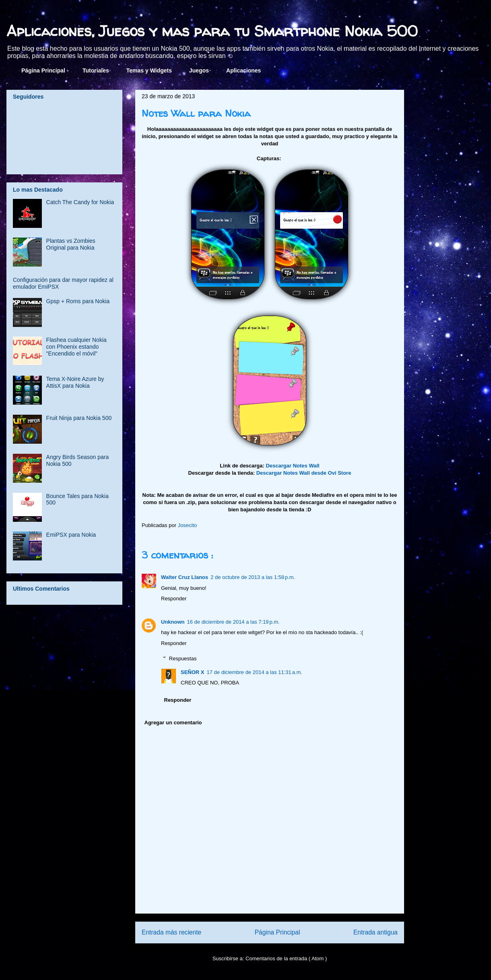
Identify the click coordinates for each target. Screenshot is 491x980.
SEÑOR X (193, 672)
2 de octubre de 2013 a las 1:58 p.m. (253, 577)
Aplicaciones (243, 70)
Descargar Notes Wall (292, 466)
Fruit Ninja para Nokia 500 (79, 418)
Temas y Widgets (149, 70)
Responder (174, 599)
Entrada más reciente (171, 932)
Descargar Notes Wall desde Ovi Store (304, 473)
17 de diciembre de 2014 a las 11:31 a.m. (255, 672)
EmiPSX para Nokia (71, 535)
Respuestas (183, 659)
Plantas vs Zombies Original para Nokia (71, 244)
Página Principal (43, 70)
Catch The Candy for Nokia (80, 202)
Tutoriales (96, 70)
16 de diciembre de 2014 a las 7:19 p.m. (233, 622)
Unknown (173, 622)
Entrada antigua (375, 932)
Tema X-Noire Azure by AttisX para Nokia (75, 382)
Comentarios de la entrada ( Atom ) (286, 958)
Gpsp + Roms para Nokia (78, 301)
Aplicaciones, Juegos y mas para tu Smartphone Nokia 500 (212, 31)
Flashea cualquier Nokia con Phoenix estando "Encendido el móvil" (76, 347)
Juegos (199, 70)
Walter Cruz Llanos (185, 577)
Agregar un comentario (173, 723)
